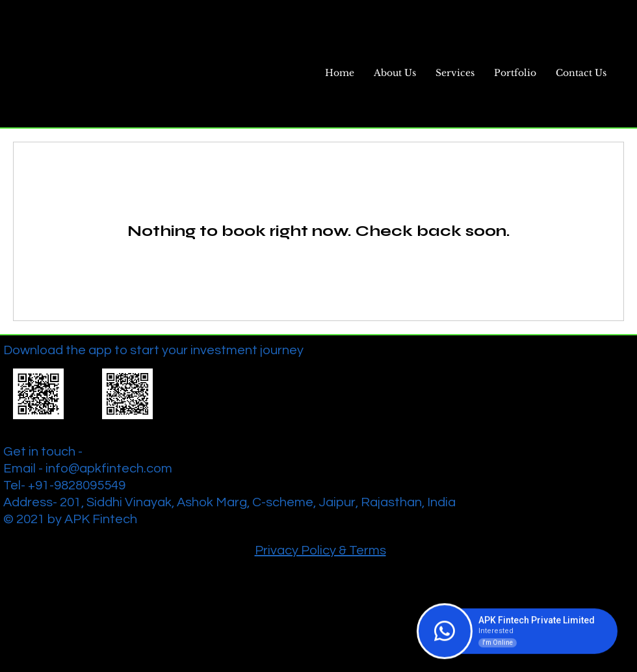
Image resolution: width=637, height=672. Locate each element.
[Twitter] (602, 348)
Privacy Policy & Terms (320, 550)
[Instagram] (628, 348)
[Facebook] (576, 348)
